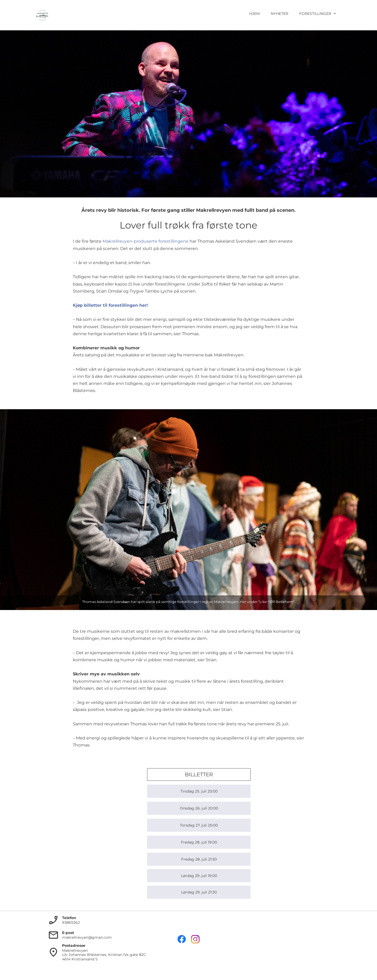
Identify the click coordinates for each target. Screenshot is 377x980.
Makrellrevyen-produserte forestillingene (146, 241)
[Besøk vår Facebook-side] (182, 939)
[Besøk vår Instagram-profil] (195, 939)
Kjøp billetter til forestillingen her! (110, 305)
